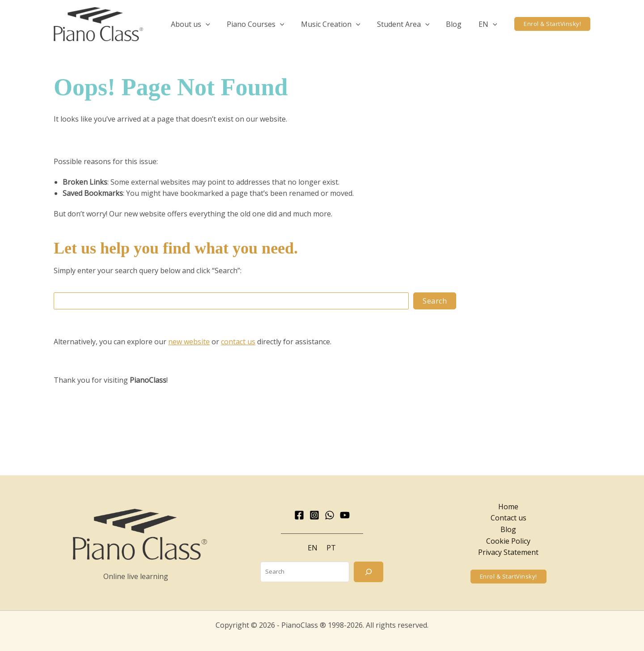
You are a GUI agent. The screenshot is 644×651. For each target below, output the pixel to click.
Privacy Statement (508, 552)
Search (435, 301)
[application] (219, 24)
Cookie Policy (508, 541)
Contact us (508, 518)
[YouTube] (345, 515)
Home (508, 507)
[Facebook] (299, 515)
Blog (508, 529)
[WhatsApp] (330, 515)
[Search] (369, 572)
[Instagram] (314, 515)
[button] (203, 24)
